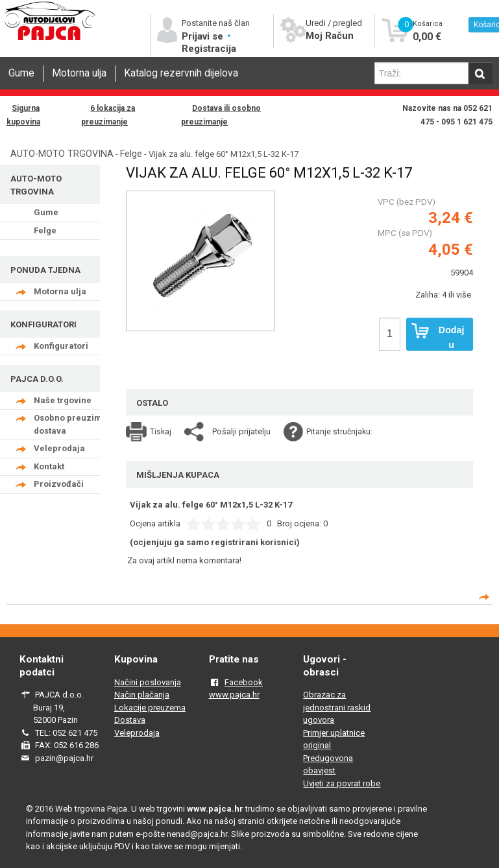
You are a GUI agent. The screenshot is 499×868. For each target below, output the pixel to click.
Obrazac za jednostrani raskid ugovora (337, 707)
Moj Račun (330, 36)
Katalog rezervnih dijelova (181, 73)
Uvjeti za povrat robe (342, 783)
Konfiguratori (61, 346)
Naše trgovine (63, 400)
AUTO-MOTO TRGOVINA (62, 154)
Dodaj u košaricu (438, 337)
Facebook (244, 682)
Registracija (209, 49)
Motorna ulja (79, 73)
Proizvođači (59, 484)
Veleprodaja (59, 448)
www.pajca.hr (234, 695)
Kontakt (49, 466)
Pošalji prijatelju (241, 431)
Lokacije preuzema (150, 708)
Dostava (130, 720)
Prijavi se (204, 36)
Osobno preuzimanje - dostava (80, 424)
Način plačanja (142, 695)
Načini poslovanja (148, 682)
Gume (21, 73)
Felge (131, 154)
